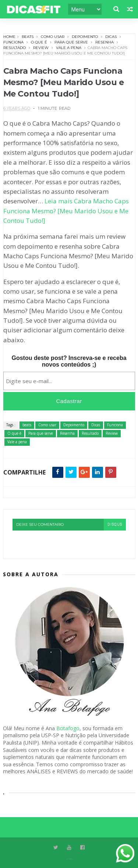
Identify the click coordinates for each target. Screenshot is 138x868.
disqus (115, 524)
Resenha (105, 42)
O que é (39, 42)
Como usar (53, 37)
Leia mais (66, 211)
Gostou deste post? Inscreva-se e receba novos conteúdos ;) (69, 361)
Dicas (111, 37)
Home (9, 37)
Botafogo (68, 728)
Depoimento (85, 37)
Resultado (15, 48)
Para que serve (71, 42)
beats (28, 37)
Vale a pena (69, 48)
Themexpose (70, 859)
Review (41, 48)
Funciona (13, 42)
